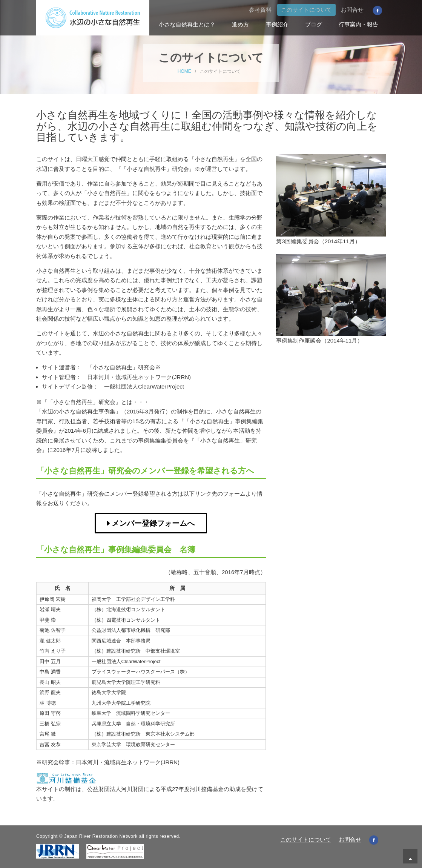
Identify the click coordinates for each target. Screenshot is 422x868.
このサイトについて (306, 10)
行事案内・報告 (358, 24)
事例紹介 (277, 24)
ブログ (314, 24)
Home (135, 24)
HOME (184, 71)
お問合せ (352, 10)
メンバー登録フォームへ (153, 523)
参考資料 (260, 10)
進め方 (240, 24)
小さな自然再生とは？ (187, 24)
